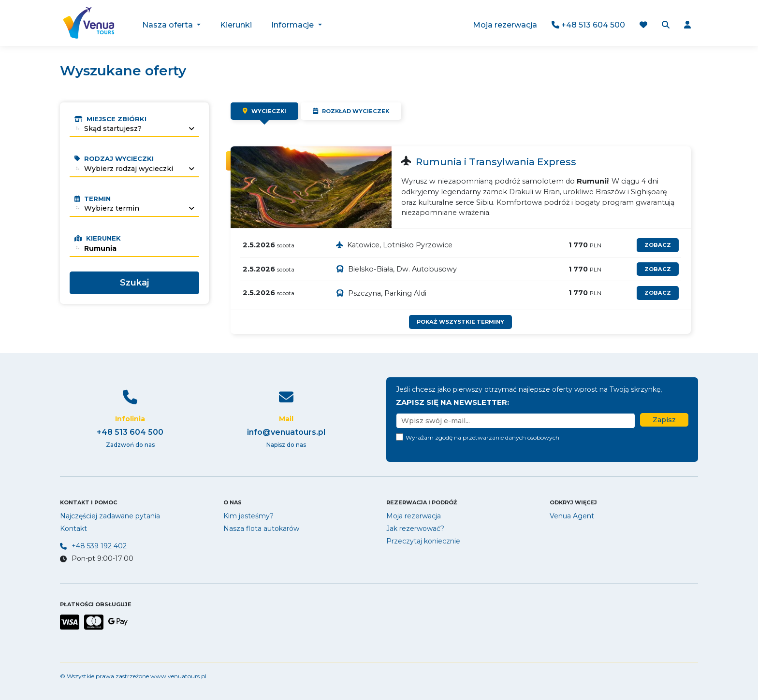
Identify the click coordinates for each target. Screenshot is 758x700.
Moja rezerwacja (505, 25)
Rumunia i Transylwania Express (496, 162)
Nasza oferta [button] (169, 25)
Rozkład (351, 111)
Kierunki (236, 25)
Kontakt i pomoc (88, 502)
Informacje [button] (294, 25)
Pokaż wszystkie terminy (460, 322)
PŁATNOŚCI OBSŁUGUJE (96, 604)
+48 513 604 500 (588, 25)
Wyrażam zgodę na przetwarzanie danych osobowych (482, 437)
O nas (233, 502)
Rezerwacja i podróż (422, 502)
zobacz (658, 245)
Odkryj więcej (573, 502)
